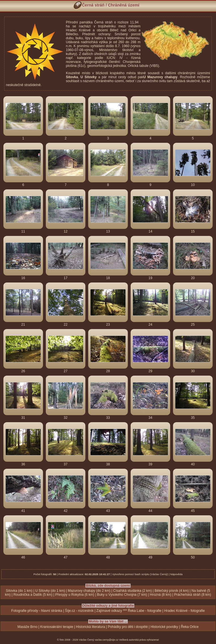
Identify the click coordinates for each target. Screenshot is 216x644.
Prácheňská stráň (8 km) (193, 595)
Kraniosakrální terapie (57, 627)
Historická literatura (91, 627)
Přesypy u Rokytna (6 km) (75, 595)
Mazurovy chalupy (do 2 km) (89, 591)
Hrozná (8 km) (161, 595)
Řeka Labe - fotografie (145, 611)
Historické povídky (164, 627)
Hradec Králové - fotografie (184, 611)
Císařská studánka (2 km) (132, 591)
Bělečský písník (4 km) (172, 591)
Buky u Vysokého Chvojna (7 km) (122, 595)
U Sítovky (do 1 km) (50, 591)
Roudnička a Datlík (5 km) (33, 595)
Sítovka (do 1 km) (19, 591)
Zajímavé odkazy (109, 611)
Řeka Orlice (190, 627)
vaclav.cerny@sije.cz (107, 640)
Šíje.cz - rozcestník (79, 611)
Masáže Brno (28, 627)
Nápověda (176, 574)
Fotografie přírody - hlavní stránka (37, 611)
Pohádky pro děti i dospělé (128, 627)
